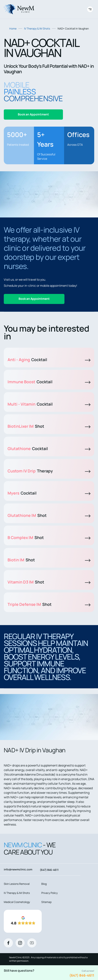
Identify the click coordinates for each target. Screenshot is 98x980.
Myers (49, 493)
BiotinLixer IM (49, 426)
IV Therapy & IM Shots (37, 28)
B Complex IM (49, 538)
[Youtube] (32, 943)
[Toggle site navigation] (90, 9)
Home (13, 28)
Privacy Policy (49, 893)
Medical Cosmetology (17, 902)
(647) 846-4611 (82, 975)
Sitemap (46, 902)
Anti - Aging (49, 360)
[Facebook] (8, 943)
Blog (44, 884)
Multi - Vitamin (49, 404)
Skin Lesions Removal (17, 884)
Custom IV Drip (49, 471)
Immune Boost (49, 382)
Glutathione (49, 449)
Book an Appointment (33, 114)
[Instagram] (20, 943)
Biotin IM (49, 560)
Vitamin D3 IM (49, 582)
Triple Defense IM (49, 604)
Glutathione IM (49, 515)
